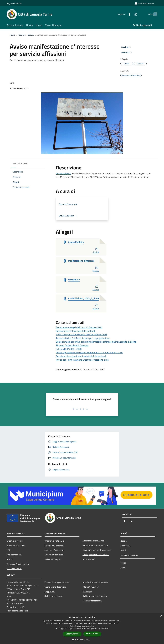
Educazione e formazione (93, 541)
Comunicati (125, 545)
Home (12, 35)
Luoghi (123, 563)
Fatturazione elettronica (17, 611)
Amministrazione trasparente (95, 582)
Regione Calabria (14, 3)
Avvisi (123, 550)
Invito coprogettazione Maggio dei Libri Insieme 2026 (81, 335)
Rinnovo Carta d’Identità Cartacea (72, 345)
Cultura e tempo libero (54, 545)
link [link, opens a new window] (107, 629)
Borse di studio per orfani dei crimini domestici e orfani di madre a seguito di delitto (96, 342)
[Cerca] (154, 14)
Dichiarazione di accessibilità (95, 596)
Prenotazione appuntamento (57, 582)
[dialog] (82, 629)
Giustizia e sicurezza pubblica (95, 545)
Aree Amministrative (16, 545)
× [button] (161, 616)
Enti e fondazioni (14, 555)
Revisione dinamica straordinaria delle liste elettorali (81, 356)
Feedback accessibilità (92, 601)
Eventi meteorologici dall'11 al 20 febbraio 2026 (79, 327)
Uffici (9, 550)
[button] (82, 640)
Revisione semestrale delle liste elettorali (76, 331)
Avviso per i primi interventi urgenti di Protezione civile (82, 360)
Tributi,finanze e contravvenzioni (97, 550)
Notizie (31, 35)
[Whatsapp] (131, 14)
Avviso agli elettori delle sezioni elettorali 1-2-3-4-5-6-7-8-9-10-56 (89, 353)
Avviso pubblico (63, 173)
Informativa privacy (91, 587)
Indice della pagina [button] (20, 163)
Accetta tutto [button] (72, 634)
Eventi (123, 567)
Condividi (127, 47)
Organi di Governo (15, 541)
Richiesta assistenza (53, 596)
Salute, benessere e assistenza (96, 555)
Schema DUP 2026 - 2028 (69, 349)
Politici (10, 559)
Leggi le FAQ (50, 591)
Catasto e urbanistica (54, 555)
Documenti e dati (14, 569)
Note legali (87, 591)
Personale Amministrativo (18, 564)
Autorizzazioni (89, 559)
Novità (21, 35)
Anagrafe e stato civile (54, 541)
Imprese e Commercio (54, 550)
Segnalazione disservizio (55, 587)
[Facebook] (125, 14)
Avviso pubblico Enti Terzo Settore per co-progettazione (83, 338)
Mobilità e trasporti (53, 559)
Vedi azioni (127, 53)
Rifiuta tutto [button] (92, 634)
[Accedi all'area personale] (144, 3)
